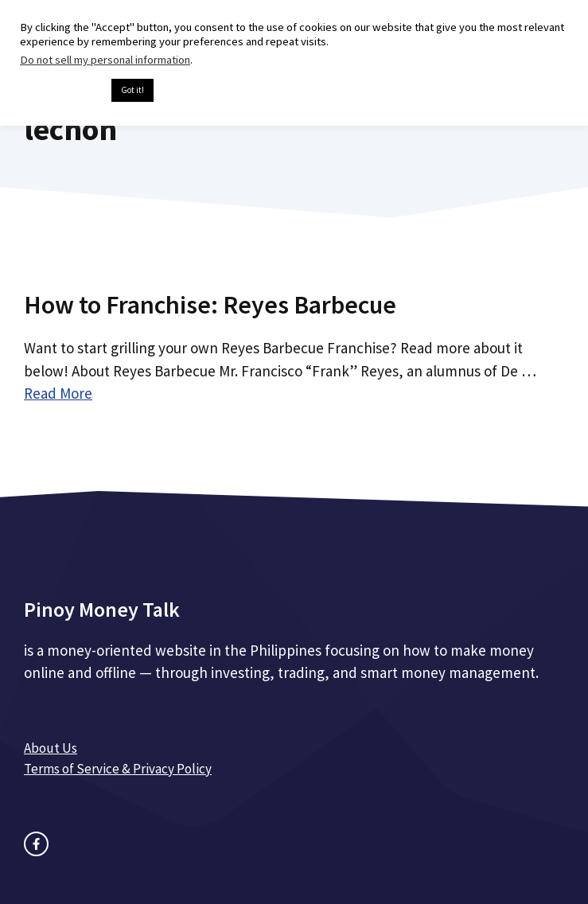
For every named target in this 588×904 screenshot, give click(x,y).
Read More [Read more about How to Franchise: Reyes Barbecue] (58, 393)
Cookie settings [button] (62, 91)
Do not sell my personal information (105, 60)
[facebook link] (36, 844)
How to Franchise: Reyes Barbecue (210, 305)
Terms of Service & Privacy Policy (118, 769)
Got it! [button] (132, 90)
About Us (51, 748)
